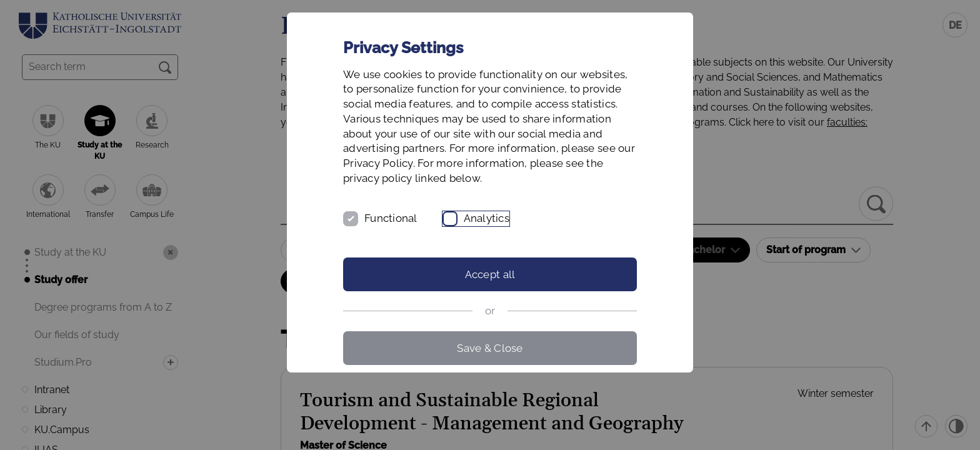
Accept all (490, 274)
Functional (391, 218)
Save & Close (490, 348)
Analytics (487, 218)
